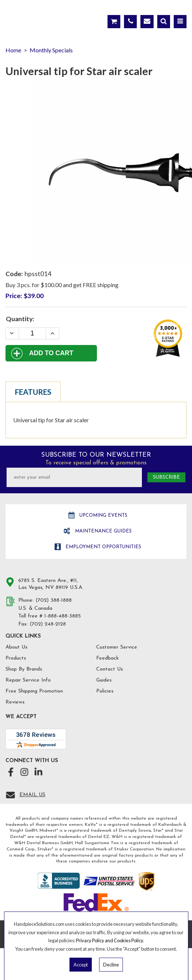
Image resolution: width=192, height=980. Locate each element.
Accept (81, 965)
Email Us (32, 795)
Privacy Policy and (95, 940)
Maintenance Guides (103, 531)
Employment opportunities (103, 547)
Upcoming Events (103, 515)
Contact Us (110, 669)
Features (33, 392)
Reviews (15, 702)
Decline (111, 965)
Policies (105, 691)
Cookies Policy (128, 940)
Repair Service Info (28, 680)
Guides (104, 680)
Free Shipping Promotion (34, 691)
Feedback (108, 658)
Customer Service (117, 647)
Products (16, 658)
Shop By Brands (24, 669)
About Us (16, 647)
